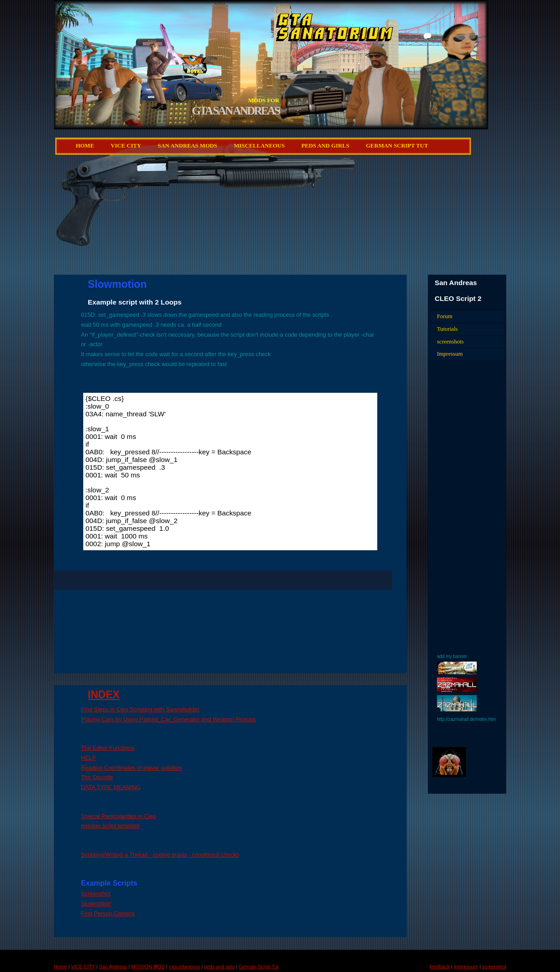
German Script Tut (397, 146)
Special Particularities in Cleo (119, 816)
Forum (445, 316)
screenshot (494, 967)
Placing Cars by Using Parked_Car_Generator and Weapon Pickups (168, 719)
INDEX (104, 695)
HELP (88, 758)
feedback (440, 967)
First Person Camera (108, 913)
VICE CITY (126, 146)
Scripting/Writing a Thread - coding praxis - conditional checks (160, 855)
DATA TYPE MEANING (111, 787)
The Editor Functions (108, 748)
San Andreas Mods (188, 146)
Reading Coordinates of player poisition (131, 768)
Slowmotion (96, 903)
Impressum (450, 354)
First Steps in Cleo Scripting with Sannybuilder (140, 709)
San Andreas (113, 967)
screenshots (450, 342)
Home (85, 146)
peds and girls (325, 146)
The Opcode (97, 777)
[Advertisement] (302, 233)
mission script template (110, 826)
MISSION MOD (148, 967)
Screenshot (96, 893)
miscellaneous (259, 146)
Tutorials (447, 329)
